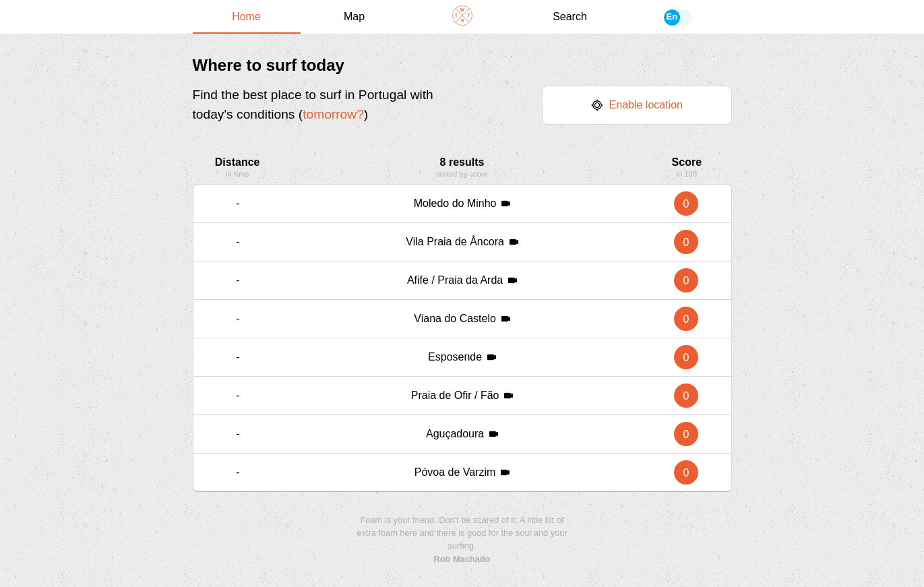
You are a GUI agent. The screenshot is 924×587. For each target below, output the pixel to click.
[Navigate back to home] (462, 17)
